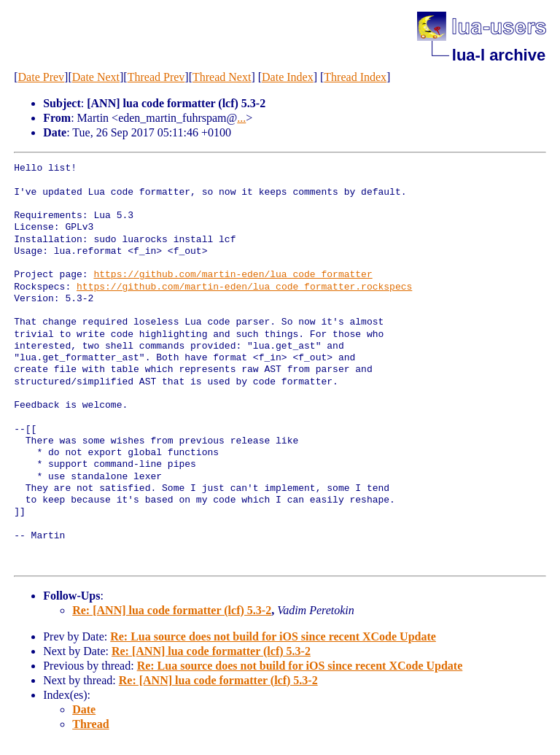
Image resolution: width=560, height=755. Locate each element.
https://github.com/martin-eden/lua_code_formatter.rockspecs (244, 287)
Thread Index (355, 77)
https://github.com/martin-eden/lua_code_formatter (233, 275)
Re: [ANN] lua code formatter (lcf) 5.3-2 (172, 610)
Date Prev (42, 77)
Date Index (288, 77)
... (241, 118)
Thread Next (222, 77)
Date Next (96, 77)
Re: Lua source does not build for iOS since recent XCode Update (273, 636)
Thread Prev (156, 77)
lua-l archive (499, 55)
